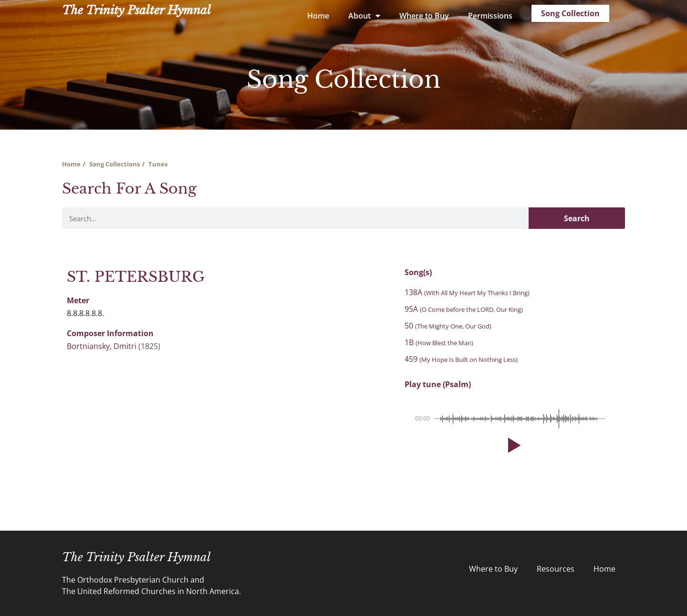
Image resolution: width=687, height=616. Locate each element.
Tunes (158, 164)
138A (467, 292)
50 (448, 326)
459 (461, 359)
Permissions (490, 16)
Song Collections (114, 164)
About (364, 16)
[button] (512, 445)
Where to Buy (424, 16)
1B (439, 342)
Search (577, 218)
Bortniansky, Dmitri (102, 346)
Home (318, 16)
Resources (556, 569)
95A (464, 309)
